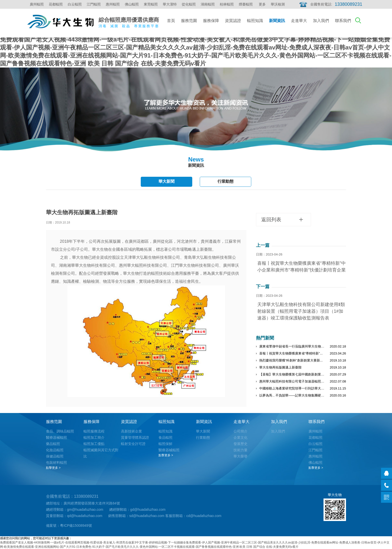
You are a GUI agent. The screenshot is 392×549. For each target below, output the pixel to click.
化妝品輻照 (55, 450)
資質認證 (233, 21)
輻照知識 (255, 21)
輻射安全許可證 (133, 444)
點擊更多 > (53, 468)
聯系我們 (343, 21)
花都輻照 (56, 4)
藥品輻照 (53, 444)
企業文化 (240, 437)
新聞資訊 (277, 21)
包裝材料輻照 (56, 462)
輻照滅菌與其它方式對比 (101, 453)
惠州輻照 (113, 4)
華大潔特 (170, 4)
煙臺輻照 (246, 4)
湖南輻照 (208, 4)
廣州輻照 (37, 4)
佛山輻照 (132, 4)
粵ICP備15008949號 (76, 525)
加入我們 (321, 21)
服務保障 (211, 21)
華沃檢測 (278, 4)
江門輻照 (94, 4)
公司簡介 (240, 431)
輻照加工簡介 (94, 437)
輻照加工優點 (94, 444)
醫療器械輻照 (56, 437)
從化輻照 (189, 4)
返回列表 (282, 220)
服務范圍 (189, 21)
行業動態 (225, 181)
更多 (262, 4)
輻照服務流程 (94, 431)
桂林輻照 (227, 4)
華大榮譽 (240, 456)
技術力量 (240, 450)
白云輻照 (75, 4)
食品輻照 (165, 437)
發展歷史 (240, 444)
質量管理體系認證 (135, 437)
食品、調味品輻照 (60, 431)
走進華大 (299, 21)
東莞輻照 (151, 4)
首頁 (171, 21)
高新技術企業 (131, 431)
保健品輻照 (55, 456)
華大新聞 (166, 181)
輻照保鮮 (165, 444)
